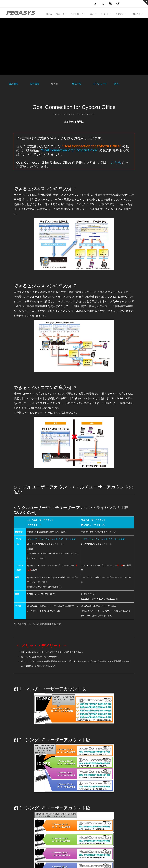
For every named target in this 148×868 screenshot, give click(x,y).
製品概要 (14, 84)
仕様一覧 (77, 84)
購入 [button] (92, 14)
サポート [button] (105, 14)
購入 (116, 84)
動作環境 (35, 84)
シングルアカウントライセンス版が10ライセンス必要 (52, 539)
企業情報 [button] (120, 14)
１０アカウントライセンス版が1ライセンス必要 (103, 539)
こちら (116, 162)
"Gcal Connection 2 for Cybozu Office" (69, 150)
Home (49, 14)
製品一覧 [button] (60, 14)
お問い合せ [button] (136, 14)
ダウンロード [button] (77, 14)
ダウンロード (100, 84)
